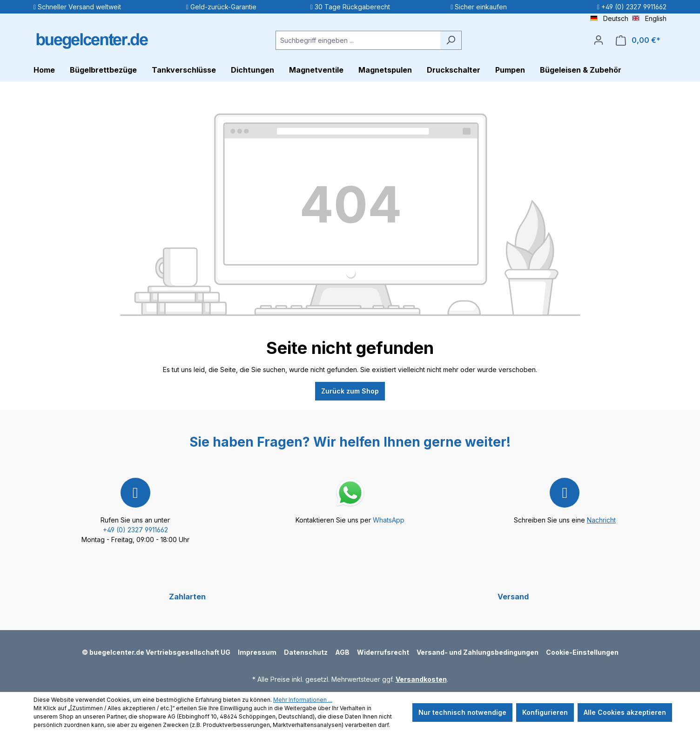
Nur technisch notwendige (462, 712)
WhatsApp (389, 520)
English (649, 18)
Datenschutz (306, 652)
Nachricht (601, 520)
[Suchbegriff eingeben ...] (358, 40)
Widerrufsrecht (383, 652)
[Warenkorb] (638, 40)
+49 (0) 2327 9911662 (135, 530)
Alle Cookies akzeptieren (625, 712)
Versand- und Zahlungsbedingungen (478, 652)
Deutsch (609, 18)
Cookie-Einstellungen (582, 652)
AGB (342, 652)
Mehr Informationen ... (303, 700)
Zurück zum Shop (350, 391)
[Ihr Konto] (599, 40)
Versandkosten (421, 679)
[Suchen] (451, 40)
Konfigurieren (545, 712)
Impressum (257, 652)
